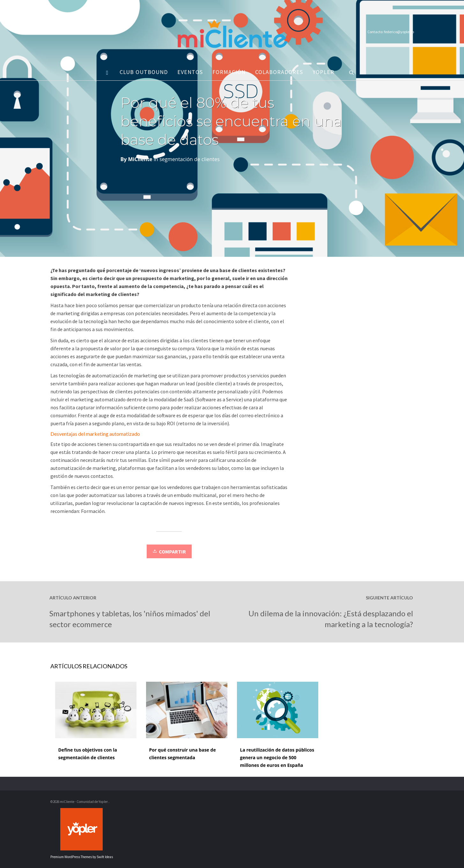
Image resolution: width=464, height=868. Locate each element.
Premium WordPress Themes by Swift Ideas (82, 857)
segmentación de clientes (190, 159)
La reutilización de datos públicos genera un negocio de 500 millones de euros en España (277, 757)
